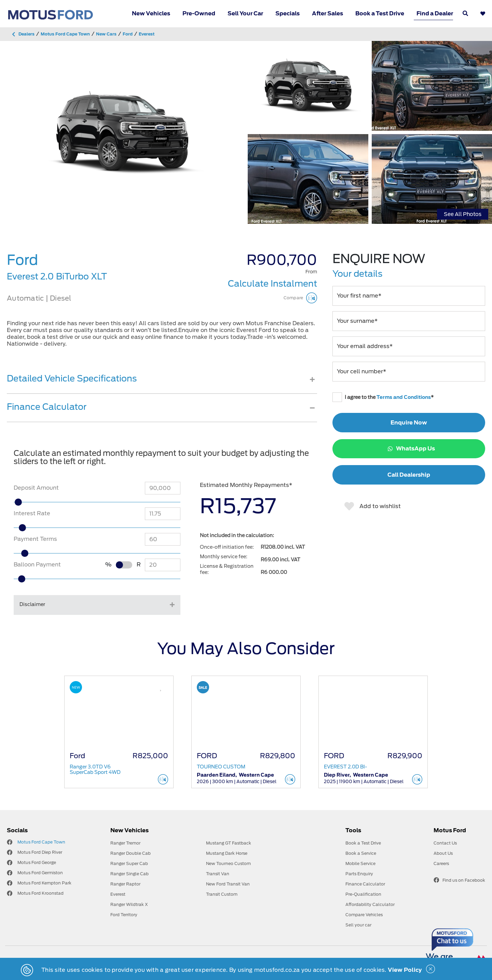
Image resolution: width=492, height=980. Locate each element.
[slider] (33, 502)
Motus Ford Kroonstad (40, 893)
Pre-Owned (199, 13)
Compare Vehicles (364, 915)
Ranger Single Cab (129, 874)
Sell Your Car (245, 13)
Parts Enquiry (359, 874)
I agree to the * (383, 397)
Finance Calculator (365, 884)
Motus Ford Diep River (40, 852)
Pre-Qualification (363, 894)
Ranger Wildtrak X (129, 904)
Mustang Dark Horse (227, 853)
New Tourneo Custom (228, 863)
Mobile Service (360, 863)
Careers (441, 863)
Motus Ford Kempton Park (44, 883)
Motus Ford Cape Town (41, 842)
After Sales (327, 13)
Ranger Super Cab (129, 863)
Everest (118, 894)
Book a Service (361, 853)
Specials (288, 13)
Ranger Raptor (125, 884)
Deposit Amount (36, 488)
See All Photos (463, 214)
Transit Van (218, 874)
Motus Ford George (37, 862)
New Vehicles (151, 13)
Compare (300, 298)
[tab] (162, 384)
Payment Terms (35, 539)
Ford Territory (124, 915)
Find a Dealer (435, 13)
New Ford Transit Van (228, 884)
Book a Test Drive (380, 13)
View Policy (405, 970)
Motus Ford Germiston (40, 873)
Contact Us (445, 843)
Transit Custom (222, 894)
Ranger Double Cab (131, 853)
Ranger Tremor (125, 843)
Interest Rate (32, 513)
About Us (443, 853)
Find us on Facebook (459, 880)
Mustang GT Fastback (229, 843)
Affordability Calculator (370, 904)
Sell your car (358, 925)
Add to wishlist (373, 506)
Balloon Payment (37, 565)
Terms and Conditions (404, 397)
